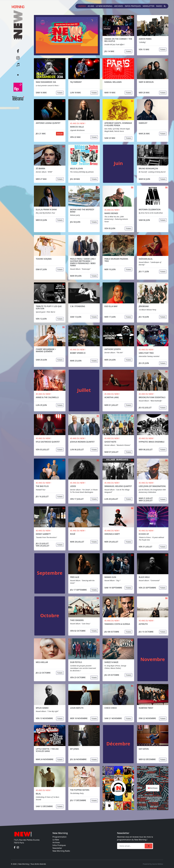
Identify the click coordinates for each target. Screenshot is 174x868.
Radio (159, 6)
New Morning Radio (61, 851)
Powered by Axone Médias (153, 864)
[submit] (149, 846)
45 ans (91, 6)
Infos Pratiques (59, 845)
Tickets (128, 51)
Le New (56, 840)
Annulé (60, 134)
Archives (119, 6)
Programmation (60, 837)
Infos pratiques (133, 6)
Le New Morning (104, 6)
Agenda (82, 6)
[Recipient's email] (131, 846)
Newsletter (148, 6)
